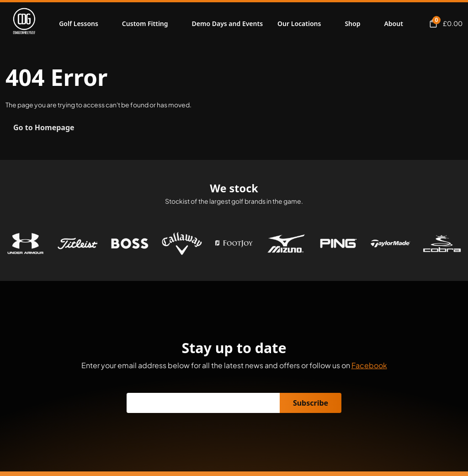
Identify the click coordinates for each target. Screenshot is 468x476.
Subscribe (311, 403)
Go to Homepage (44, 127)
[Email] (203, 403)
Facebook (369, 365)
